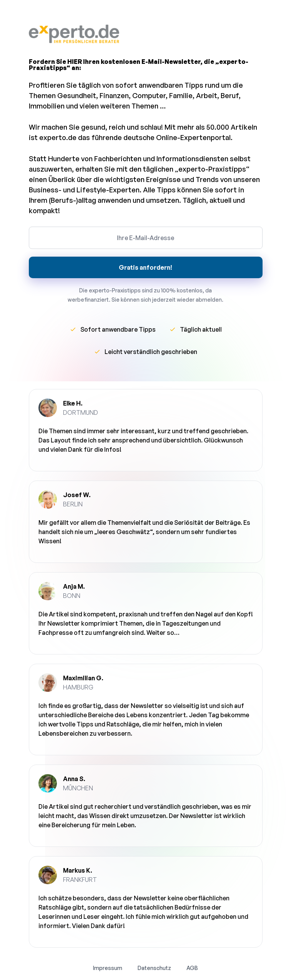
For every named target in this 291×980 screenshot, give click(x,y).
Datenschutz (154, 968)
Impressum (108, 968)
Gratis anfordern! (145, 267)
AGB (192, 968)
